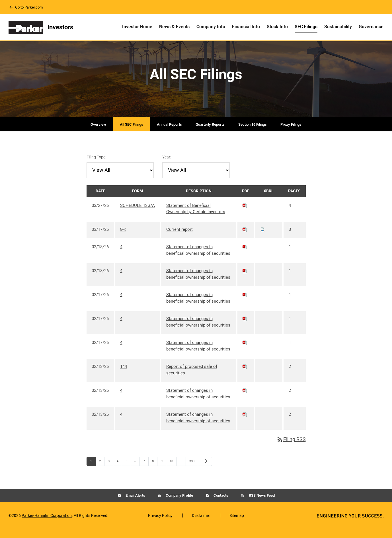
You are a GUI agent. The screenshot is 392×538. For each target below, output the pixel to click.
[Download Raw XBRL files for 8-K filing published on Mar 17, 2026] (262, 238)
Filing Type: (96, 166)
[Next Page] (205, 470)
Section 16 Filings (253, 133)
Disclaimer (201, 524)
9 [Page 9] (163, 472)
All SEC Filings (132, 133)
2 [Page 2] (102, 472)
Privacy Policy (160, 524)
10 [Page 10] (173, 472)
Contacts (220, 504)
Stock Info (277, 27)
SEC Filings (306, 27)
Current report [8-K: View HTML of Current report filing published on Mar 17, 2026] (179, 238)
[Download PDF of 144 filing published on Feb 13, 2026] (245, 376)
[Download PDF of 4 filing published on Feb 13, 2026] (245, 400)
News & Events (174, 27)
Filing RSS (291, 448)
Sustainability (338, 27)
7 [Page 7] (146, 472)
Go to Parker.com (29, 7)
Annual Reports (169, 133)
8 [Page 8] (155, 472)
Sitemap (237, 524)
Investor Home (137, 27)
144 (124, 376)
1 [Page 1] (93, 472)
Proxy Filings (291, 133)
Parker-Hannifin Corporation (47, 524)
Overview (98, 133)
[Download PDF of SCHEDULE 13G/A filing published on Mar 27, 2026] (245, 214)
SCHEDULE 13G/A (137, 214)
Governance (371, 27)
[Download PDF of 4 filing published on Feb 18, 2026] (245, 256)
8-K (123, 238)
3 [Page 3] (110, 472)
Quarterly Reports (210, 133)
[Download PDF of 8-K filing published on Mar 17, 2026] (245, 238)
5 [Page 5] (128, 472)
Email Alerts (135, 504)
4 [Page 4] (119, 472)
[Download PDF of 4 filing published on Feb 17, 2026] (245, 304)
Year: (167, 166)
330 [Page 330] (193, 472)
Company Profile (179, 504)
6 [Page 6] (137, 472)
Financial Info (246, 27)
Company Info (211, 27)
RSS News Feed (261, 504)
